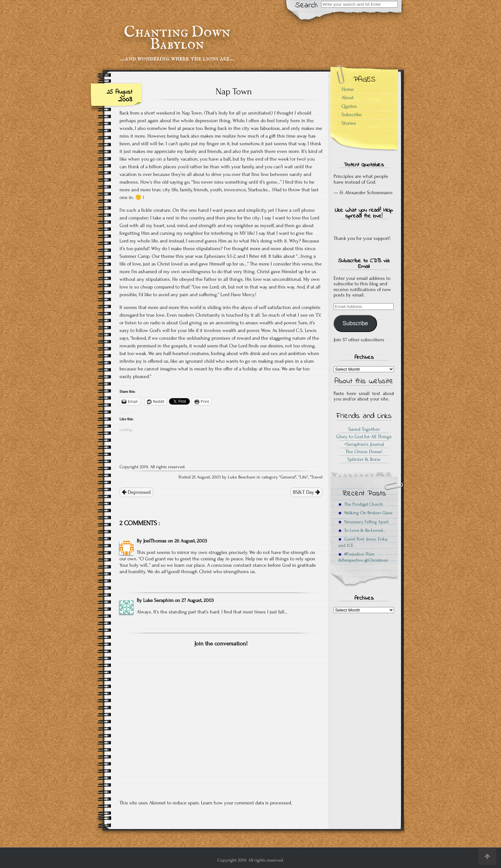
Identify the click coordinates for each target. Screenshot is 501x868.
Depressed (136, 492)
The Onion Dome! (364, 452)
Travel (317, 477)
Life (303, 477)
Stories (349, 123)
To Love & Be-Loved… (362, 530)
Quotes (349, 106)
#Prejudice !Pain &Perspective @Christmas (363, 557)
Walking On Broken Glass (365, 513)
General (288, 477)
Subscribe (352, 114)
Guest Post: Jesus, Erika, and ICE (363, 542)
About (348, 98)
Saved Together (364, 429)
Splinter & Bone (364, 459)
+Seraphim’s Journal (364, 444)
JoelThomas (155, 541)
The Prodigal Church (361, 504)
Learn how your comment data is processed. (247, 803)
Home (348, 89)
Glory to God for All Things (364, 437)
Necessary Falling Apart (363, 522)
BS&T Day (306, 492)
